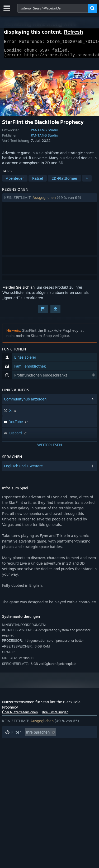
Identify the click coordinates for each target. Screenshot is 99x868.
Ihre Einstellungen (55, 715)
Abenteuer (15, 181)
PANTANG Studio (44, 133)
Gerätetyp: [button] (14, 775)
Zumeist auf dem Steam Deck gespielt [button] (38, 759)
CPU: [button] (47, 767)
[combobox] (53, 8)
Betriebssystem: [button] (19, 767)
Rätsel (38, 181)
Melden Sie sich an (18, 290)
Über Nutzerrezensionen (20, 715)
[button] (50, 201)
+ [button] (87, 181)
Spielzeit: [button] (13, 751)
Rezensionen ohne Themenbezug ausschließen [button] (45, 743)
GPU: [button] (66, 767)
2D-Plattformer (64, 181)
